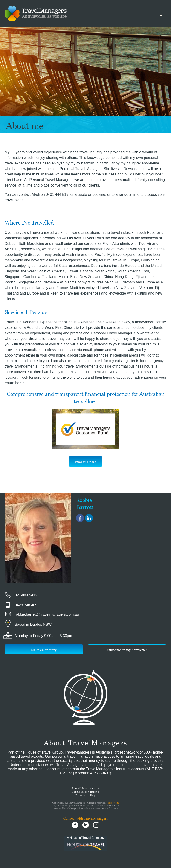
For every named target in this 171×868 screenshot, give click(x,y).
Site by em (113, 803)
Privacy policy (85, 795)
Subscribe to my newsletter (127, 650)
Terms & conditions (85, 792)
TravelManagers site (85, 788)
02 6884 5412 (26, 595)
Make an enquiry (44, 650)
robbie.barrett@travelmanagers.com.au (47, 614)
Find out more (85, 462)
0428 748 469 (26, 605)
